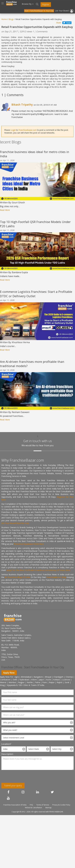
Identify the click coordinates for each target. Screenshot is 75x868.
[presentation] (19, 777)
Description (7, 754)
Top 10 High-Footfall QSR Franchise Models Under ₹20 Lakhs (35, 224)
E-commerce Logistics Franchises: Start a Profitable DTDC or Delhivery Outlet (36, 294)
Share (59, 23)
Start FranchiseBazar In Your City (39, 11)
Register (46, 4)
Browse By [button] (28, 4)
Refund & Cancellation (33, 808)
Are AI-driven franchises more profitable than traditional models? (32, 364)
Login (13, 130)
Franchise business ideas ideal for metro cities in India (35, 154)
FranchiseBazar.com (28, 130)
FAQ (31, 805)
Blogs (11, 19)
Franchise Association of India (15, 805)
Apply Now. (9, 673)
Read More (5, 210)
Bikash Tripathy (22, 105)
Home (4, 19)
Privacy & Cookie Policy (61, 805)
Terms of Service (43, 805)
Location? (6, 744)
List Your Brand (62, 11)
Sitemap (48, 808)
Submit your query (13, 786)
